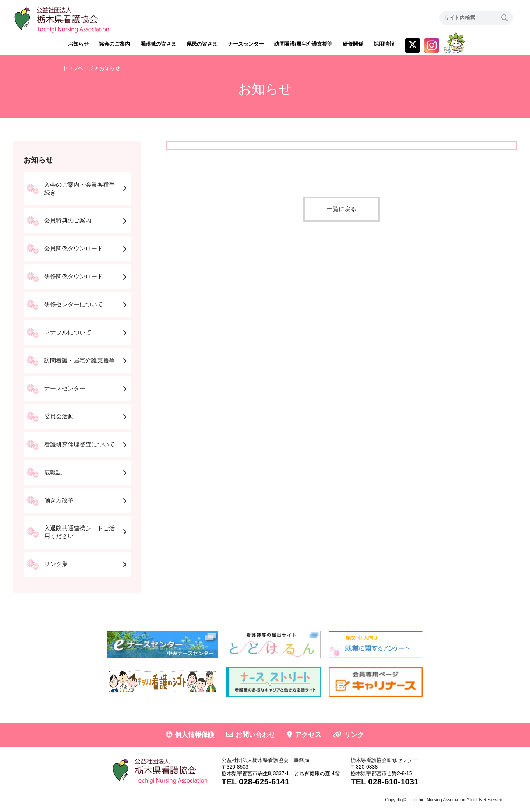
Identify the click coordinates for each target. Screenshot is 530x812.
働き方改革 (59, 500)
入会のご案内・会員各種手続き (79, 189)
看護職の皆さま (158, 44)
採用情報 (384, 44)
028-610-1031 (393, 782)
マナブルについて (68, 332)
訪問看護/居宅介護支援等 (303, 44)
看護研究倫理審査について (79, 444)
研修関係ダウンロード (74, 276)
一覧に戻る (342, 209)
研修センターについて (74, 304)
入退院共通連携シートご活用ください (79, 532)
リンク (354, 735)
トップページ (78, 68)
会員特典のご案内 (68, 220)
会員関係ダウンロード (74, 248)
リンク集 (56, 564)
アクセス (308, 735)
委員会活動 (59, 416)
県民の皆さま (202, 44)
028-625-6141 (264, 782)
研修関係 (353, 44)
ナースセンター (246, 44)
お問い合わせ (255, 735)
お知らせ (78, 44)
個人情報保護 (195, 735)
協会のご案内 (114, 44)
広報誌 (53, 472)
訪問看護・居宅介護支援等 (79, 360)
